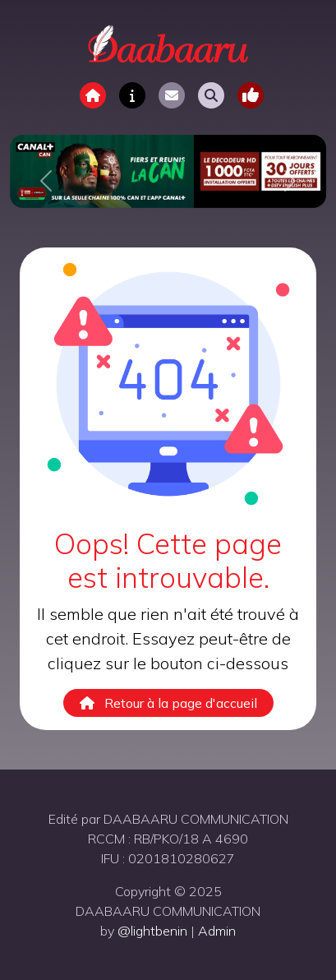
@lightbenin (152, 931)
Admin (217, 931)
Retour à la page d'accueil (168, 703)
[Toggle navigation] (251, 95)
